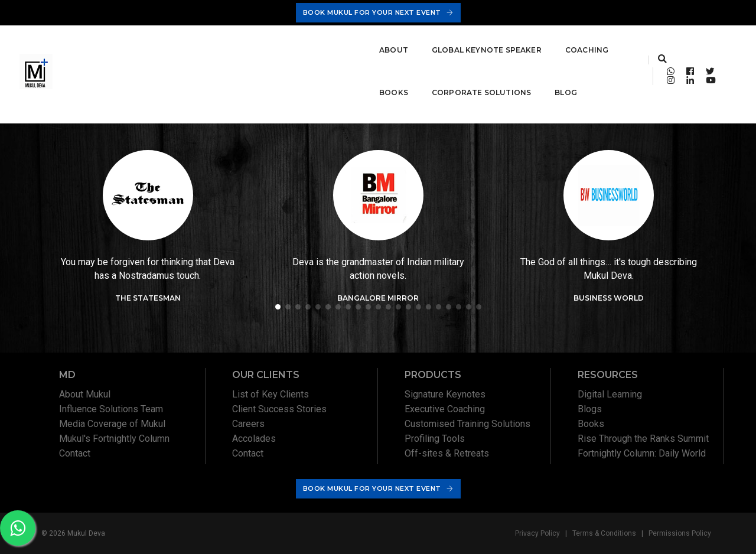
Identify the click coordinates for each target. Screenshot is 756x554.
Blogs (590, 409)
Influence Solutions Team (111, 409)
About (123, 42)
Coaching (316, 42)
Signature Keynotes (445, 394)
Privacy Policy (537, 533)
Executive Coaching (445, 409)
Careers (248, 424)
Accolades (254, 439)
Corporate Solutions (463, 42)
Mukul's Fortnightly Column (114, 439)
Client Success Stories (279, 409)
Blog (119, 85)
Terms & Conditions (604, 533)
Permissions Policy (680, 533)
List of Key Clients (271, 394)
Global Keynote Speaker (216, 42)
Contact (75, 453)
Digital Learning (610, 394)
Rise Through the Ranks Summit (643, 439)
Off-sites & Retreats (447, 453)
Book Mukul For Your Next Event (378, 12)
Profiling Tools (435, 439)
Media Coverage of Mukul (112, 424)
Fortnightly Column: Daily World (642, 453)
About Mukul (85, 394)
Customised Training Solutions (467, 424)
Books (375, 42)
